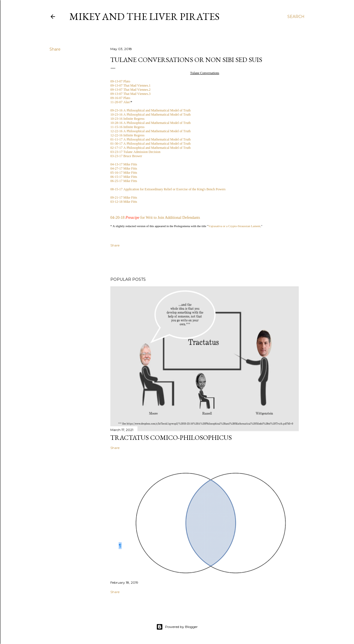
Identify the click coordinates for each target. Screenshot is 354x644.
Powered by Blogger (177, 627)
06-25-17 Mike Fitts (124, 181)
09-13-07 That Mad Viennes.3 (130, 94)
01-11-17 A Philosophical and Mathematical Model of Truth (150, 139)
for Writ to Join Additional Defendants (170, 218)
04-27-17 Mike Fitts (124, 168)
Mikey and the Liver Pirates (145, 16)
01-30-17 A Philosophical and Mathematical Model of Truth (150, 144)
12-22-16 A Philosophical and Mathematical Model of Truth (150, 131)
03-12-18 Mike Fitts (124, 202)
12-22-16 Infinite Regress (127, 135)
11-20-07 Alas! (120, 102)
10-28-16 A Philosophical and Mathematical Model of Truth (150, 123)
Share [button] (55, 49)
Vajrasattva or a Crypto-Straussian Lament (234, 226)
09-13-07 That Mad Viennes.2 (130, 90)
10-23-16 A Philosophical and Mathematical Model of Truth (150, 115)
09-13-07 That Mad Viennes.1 (130, 85)
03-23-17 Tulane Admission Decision (135, 152)
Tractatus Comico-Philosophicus (171, 437)
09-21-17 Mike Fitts (124, 198)
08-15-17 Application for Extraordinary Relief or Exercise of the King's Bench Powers (168, 189)
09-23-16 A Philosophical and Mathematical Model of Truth (150, 110)
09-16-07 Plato (120, 98)
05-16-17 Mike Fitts (124, 173)
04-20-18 (117, 218)
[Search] (296, 17)
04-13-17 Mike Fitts (124, 164)
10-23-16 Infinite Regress (127, 119)
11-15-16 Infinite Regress (127, 127)
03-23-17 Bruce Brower (126, 156)
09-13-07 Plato (120, 81)
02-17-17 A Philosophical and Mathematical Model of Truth (150, 148)
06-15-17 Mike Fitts (124, 177)
